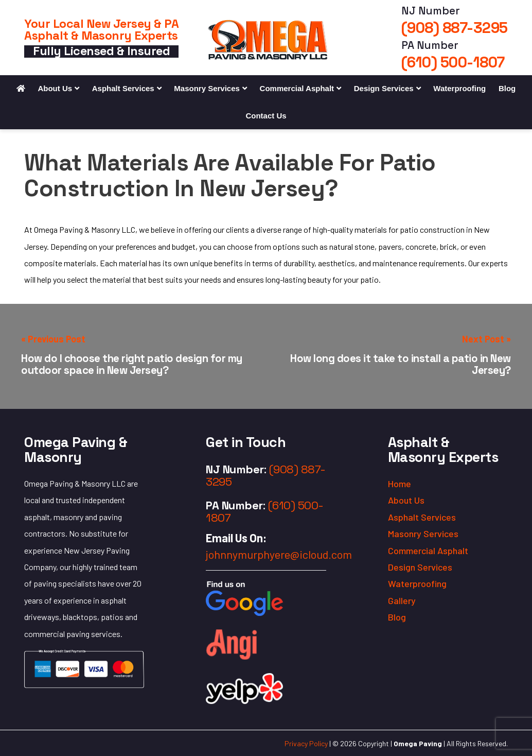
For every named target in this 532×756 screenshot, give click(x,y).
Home (400, 484)
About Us (55, 88)
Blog (507, 88)
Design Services (384, 88)
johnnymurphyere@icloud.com (279, 554)
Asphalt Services (123, 88)
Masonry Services (207, 88)
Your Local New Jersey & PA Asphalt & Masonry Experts (101, 30)
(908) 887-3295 (455, 28)
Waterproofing (459, 88)
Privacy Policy (306, 743)
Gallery (402, 600)
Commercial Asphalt (297, 88)
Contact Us (266, 116)
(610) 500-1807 (453, 62)
